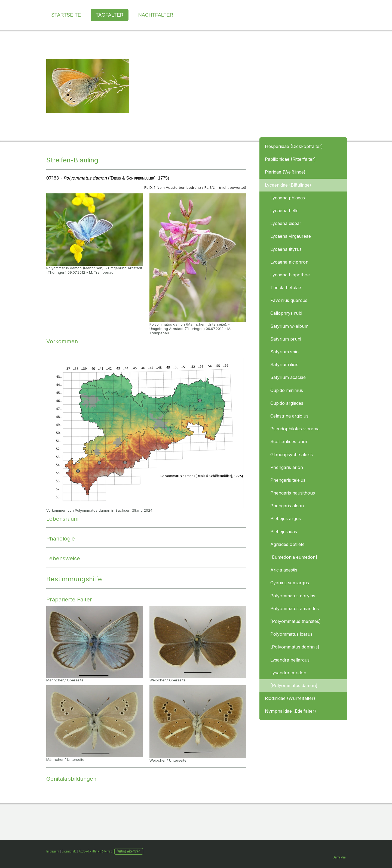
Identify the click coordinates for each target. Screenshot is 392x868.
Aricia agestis (284, 570)
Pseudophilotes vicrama (295, 429)
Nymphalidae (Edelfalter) (290, 711)
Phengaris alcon (287, 506)
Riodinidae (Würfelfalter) (290, 698)
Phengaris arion (287, 467)
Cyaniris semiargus (290, 583)
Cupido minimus (287, 390)
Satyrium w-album (289, 326)
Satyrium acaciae (288, 377)
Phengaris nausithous (293, 493)
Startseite (66, 15)
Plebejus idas (284, 532)
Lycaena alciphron (289, 262)
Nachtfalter (156, 15)
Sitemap (107, 851)
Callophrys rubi (286, 313)
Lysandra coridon (288, 673)
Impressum (53, 851)
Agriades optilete (287, 544)
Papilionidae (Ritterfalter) (290, 159)
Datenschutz (69, 851)
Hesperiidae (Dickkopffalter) (294, 146)
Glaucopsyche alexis (292, 455)
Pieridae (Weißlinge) (285, 172)
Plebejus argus (286, 518)
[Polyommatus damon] (294, 685)
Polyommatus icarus (291, 634)
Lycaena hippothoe (290, 275)
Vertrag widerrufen (129, 851)
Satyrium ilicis (284, 365)
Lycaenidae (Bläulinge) (288, 185)
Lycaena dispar (286, 223)
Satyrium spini (285, 352)
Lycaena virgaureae (291, 236)
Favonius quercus (289, 300)
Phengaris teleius (288, 480)
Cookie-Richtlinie (89, 851)
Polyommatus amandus (295, 608)
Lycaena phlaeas (288, 198)
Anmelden (340, 857)
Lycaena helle (284, 211)
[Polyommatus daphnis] (295, 647)
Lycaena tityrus (286, 249)
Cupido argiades (287, 403)
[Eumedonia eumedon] (294, 557)
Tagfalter (109, 15)
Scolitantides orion (289, 441)
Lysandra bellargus (290, 660)
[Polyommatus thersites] (295, 621)
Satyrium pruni (286, 339)
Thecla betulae (286, 288)
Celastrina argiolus (289, 416)
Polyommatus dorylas (293, 596)
